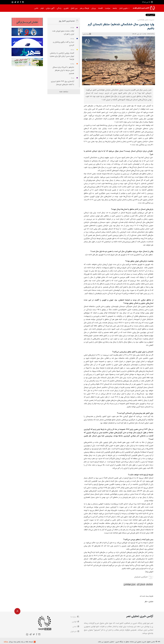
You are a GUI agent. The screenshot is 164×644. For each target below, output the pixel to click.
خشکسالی (149, 584)
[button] (119, 83)
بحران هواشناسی (130, 584)
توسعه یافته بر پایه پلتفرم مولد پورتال (21, 642)
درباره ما (75, 617)
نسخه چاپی (87, 34)
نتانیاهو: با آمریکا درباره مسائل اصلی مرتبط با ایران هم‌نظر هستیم (63, 70)
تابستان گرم (141, 584)
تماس (76, 627)
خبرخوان (75, 631)
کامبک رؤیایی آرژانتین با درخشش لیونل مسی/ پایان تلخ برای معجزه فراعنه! (62, 56)
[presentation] (150, 59)
